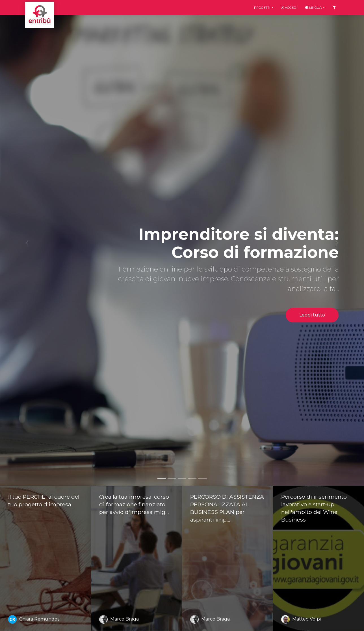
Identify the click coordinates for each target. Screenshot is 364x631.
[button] (27, 243)
